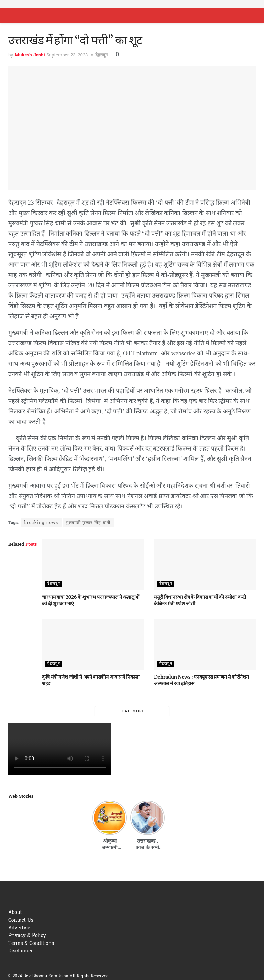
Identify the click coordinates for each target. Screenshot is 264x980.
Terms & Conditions (31, 944)
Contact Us (21, 921)
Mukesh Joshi (30, 55)
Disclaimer (20, 951)
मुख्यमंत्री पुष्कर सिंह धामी (88, 523)
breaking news (41, 523)
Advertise (19, 928)
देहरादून (101, 55)
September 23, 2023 (67, 55)
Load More (132, 711)
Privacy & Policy (27, 936)
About (15, 913)
